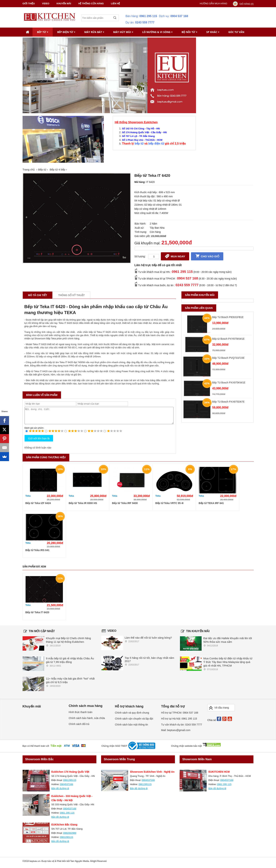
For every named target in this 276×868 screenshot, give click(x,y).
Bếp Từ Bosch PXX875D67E (228, 402)
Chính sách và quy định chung (132, 716)
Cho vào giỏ (207, 256)
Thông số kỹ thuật (71, 295)
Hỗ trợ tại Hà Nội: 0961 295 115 (179, 722)
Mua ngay (175, 256)
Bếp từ (43, 32)
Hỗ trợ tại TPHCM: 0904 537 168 (180, 716)
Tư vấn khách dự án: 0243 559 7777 (182, 728)
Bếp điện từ (66, 32)
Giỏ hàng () (247, 4)
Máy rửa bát (94, 32)
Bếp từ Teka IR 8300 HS (83, 506)
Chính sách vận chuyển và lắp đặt (134, 722)
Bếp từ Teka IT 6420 (37, 616)
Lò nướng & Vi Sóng (157, 32)
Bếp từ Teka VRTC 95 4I (169, 506)
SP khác (213, 32)
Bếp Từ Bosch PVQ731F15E (228, 358)
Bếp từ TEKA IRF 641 (211, 506)
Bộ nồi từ (189, 32)
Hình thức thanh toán (81, 715)
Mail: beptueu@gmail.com (176, 733)
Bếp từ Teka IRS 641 (37, 553)
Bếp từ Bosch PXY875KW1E (229, 339)
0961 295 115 (148, 16)
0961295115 (70, 783)
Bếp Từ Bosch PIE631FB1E (228, 317)
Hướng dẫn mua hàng (214, 4)
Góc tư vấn (236, 32)
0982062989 (70, 836)
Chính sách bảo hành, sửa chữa (87, 721)
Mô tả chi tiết (38, 295)
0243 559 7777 (145, 22)
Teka (28, 499)
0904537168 (66, 788)
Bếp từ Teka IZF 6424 (38, 506)
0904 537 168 (179, 16)
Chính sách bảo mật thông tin (132, 728)
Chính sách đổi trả (79, 727)
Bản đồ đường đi (60, 792)
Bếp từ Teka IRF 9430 (125, 506)
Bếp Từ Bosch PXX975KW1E (229, 383)
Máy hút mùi (123, 32)
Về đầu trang (219, 711)
